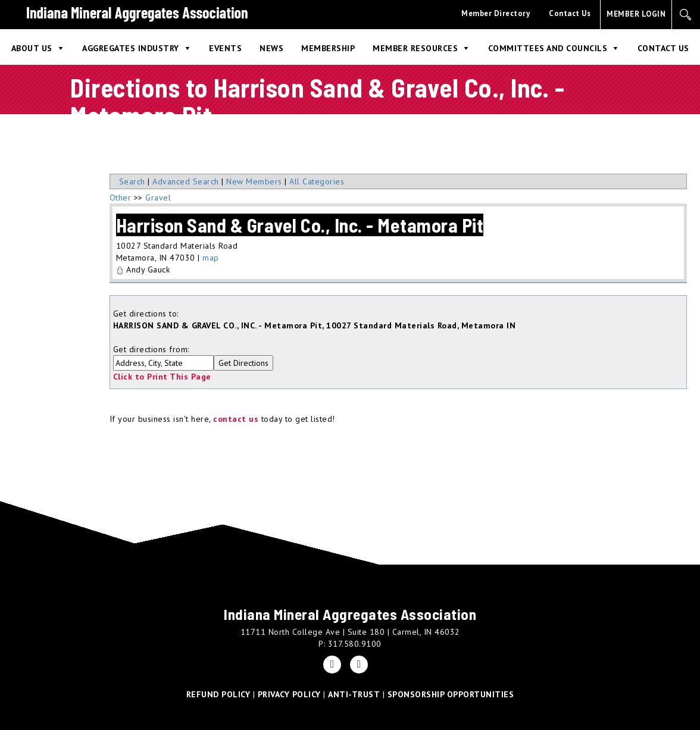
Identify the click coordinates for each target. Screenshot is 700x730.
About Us (32, 48)
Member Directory (496, 13)
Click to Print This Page (162, 377)
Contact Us (570, 13)
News (271, 48)
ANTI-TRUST (354, 694)
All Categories (317, 181)
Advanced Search (186, 181)
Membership (328, 48)
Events (225, 48)
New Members (254, 181)
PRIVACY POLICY (289, 694)
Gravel (158, 198)
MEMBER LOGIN (636, 14)
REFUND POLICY (218, 694)
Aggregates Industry (131, 48)
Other (121, 198)
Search (132, 181)
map (211, 258)
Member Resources (415, 48)
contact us (236, 419)
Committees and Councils (548, 48)
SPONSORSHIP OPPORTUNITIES (451, 694)
